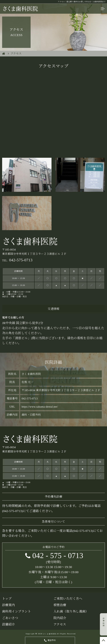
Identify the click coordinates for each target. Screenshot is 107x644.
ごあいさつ (10, 618)
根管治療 (60, 605)
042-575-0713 (83, 531)
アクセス (60, 624)
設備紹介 (9, 624)
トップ (7, 599)
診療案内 (9, 605)
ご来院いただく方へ (68, 599)
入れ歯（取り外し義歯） (71, 611)
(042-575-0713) (12, 511)
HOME (4, 54)
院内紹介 (60, 618)
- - (58, 556)
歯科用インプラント (17, 611)
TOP (103, 640)
